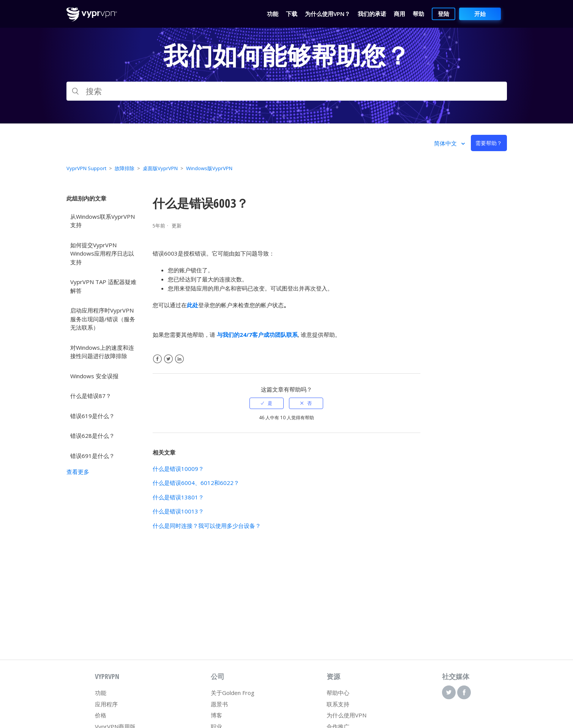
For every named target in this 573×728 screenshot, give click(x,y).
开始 (480, 14)
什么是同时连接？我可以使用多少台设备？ (207, 526)
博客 (216, 715)
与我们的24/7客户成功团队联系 (257, 335)
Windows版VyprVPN (209, 168)
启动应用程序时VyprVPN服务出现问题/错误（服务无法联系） (103, 319)
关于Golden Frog (233, 693)
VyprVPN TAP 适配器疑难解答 (103, 286)
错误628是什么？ (92, 436)
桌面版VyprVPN (160, 168)
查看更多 (78, 472)
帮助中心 (338, 693)
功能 (101, 693)
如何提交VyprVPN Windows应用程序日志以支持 (102, 253)
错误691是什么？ (92, 456)
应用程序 (106, 704)
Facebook (157, 359)
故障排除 (125, 168)
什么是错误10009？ (178, 469)
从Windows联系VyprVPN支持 (103, 221)
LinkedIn (179, 359)
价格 (101, 715)
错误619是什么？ (92, 416)
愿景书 (219, 704)
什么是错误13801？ (178, 497)
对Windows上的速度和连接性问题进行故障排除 (102, 352)
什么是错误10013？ (178, 511)
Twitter (168, 359)
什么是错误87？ (91, 396)
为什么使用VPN (346, 715)
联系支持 (338, 704)
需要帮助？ (489, 143)
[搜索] (287, 91)
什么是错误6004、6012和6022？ (196, 483)
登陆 (444, 14)
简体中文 (446, 143)
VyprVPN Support (86, 168)
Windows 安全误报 (94, 376)
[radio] (267, 403)
